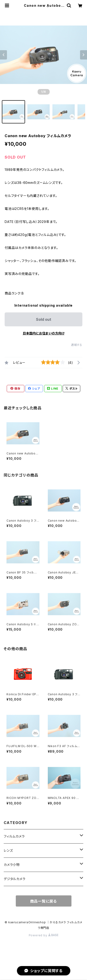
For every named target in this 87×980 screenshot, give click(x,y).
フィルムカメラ (14, 836)
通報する (77, 345)
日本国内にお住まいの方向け (44, 333)
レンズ (8, 850)
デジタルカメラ (15, 879)
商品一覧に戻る (44, 901)
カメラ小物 (12, 865)
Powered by (44, 935)
